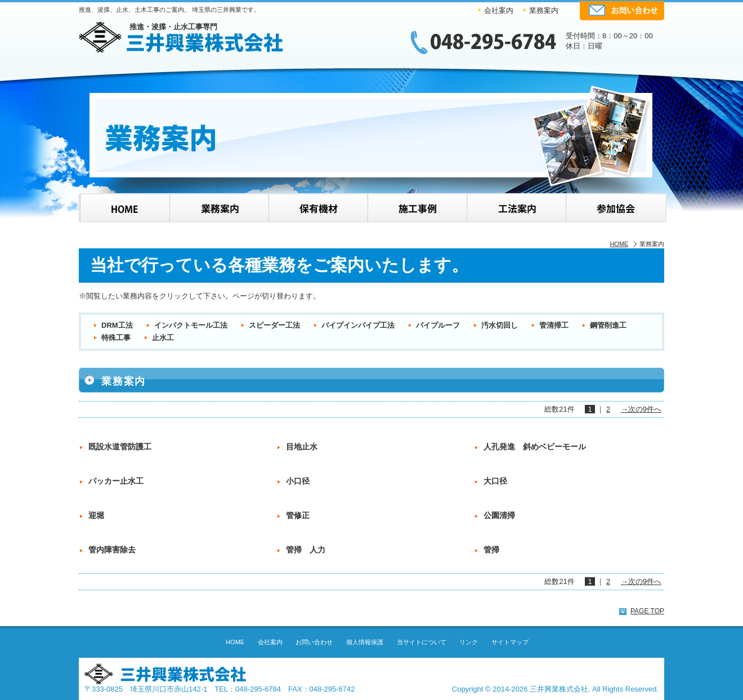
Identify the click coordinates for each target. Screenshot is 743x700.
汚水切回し (500, 325)
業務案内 (544, 10)
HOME (619, 244)
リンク (469, 642)
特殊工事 (116, 338)
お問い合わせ (314, 642)
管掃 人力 (306, 550)
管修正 (298, 515)
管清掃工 (554, 325)
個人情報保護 (365, 642)
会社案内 (499, 10)
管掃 (491, 550)
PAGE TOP (647, 611)
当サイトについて (422, 642)
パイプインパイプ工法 (358, 325)
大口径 (495, 481)
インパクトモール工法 (191, 325)
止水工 (163, 338)
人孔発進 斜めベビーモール (535, 447)
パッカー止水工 (116, 481)
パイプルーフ (438, 325)
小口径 (298, 481)
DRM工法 (117, 325)
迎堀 (96, 515)
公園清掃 (499, 515)
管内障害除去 (112, 550)
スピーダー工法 (274, 325)
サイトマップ (510, 642)
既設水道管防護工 (120, 447)
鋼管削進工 (608, 325)
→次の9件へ (641, 409)
